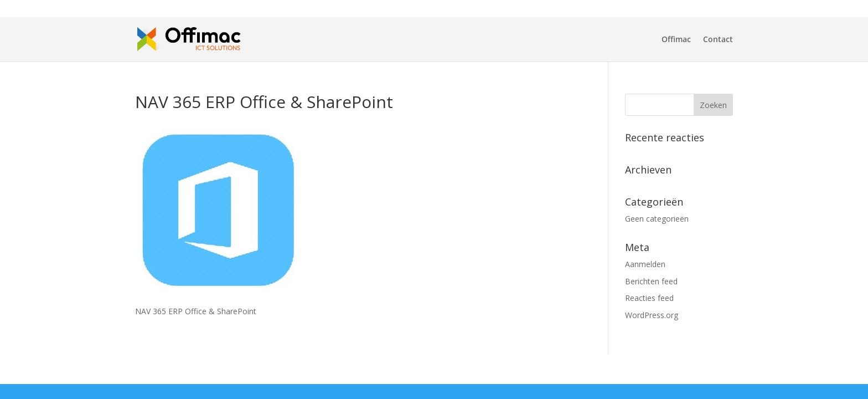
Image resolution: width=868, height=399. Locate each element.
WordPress (323, 369)
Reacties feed (649, 298)
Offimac (676, 40)
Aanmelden (645, 264)
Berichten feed (651, 281)
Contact (718, 40)
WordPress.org (652, 315)
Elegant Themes (215, 369)
